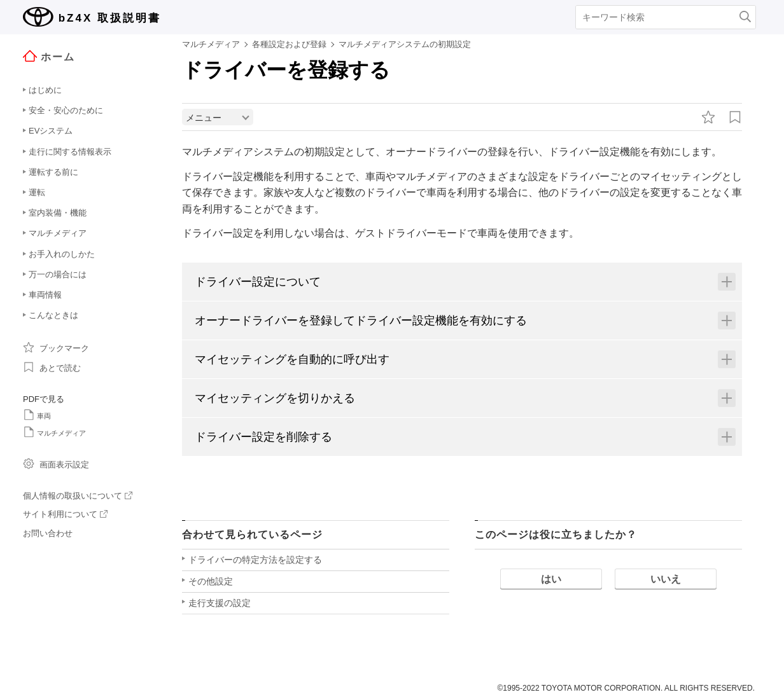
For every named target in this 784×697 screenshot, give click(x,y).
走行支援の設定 (220, 604)
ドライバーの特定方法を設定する (255, 561)
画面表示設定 (56, 464)
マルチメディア (54, 432)
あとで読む (52, 367)
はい (551, 580)
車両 (37, 415)
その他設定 (211, 583)
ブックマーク (56, 347)
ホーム (49, 56)
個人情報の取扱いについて (78, 496)
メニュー (204, 119)
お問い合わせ (48, 533)
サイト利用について (65, 514)
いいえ (666, 580)
